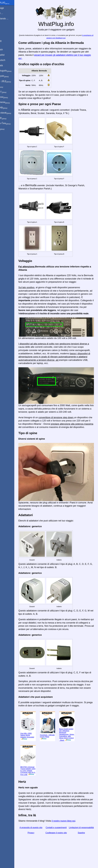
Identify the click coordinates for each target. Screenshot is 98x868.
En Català (6, 65)
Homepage (7, 8)
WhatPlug (10, 3)
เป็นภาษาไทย (10, 123)
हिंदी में (7, 87)
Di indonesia (10, 102)
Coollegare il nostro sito (60, 849)
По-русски (9, 97)
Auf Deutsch (8, 60)
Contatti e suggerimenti (61, 840)
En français (9, 76)
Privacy (38, 849)
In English (6, 50)
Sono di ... (7, 13)
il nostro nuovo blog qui (72, 834)
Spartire (83, 849)
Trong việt (9, 108)
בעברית (7, 129)
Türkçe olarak (11, 113)
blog (4, 28)
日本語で (8, 92)
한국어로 (8, 118)
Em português (11, 71)
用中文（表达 (11, 81)
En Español (7, 55)
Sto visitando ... (9, 19)
